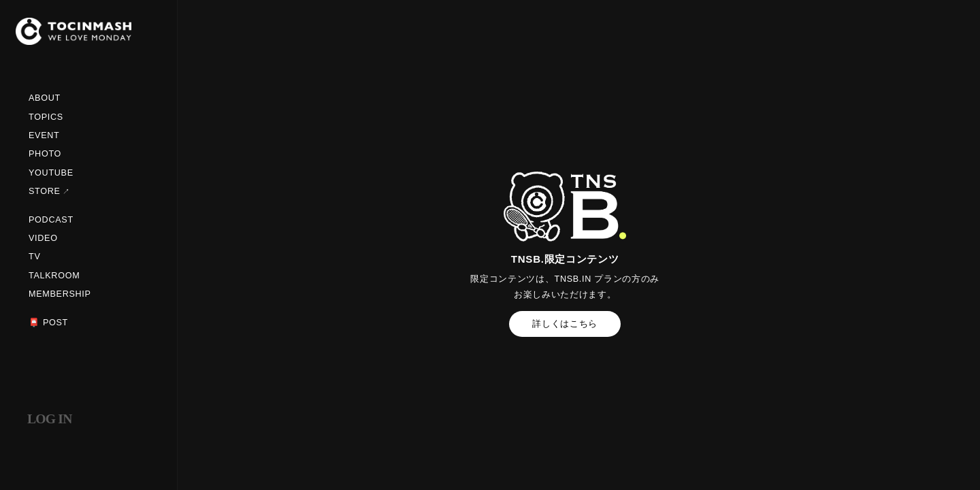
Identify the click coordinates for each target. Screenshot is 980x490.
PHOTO (45, 154)
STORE (45, 191)
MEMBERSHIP (60, 294)
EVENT (44, 135)
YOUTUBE (51, 173)
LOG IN (50, 419)
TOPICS (46, 117)
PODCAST (51, 220)
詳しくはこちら (565, 324)
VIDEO (43, 238)
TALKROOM (54, 276)
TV (35, 257)
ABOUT (45, 98)
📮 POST (48, 323)
